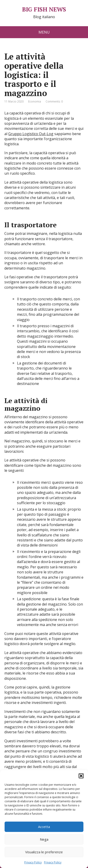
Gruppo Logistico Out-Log (31, 134)
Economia (35, 101)
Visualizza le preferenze (44, 852)
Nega (44, 839)
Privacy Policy (33, 862)
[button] (81, 776)
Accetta (44, 827)
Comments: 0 (54, 101)
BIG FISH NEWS (44, 9)
